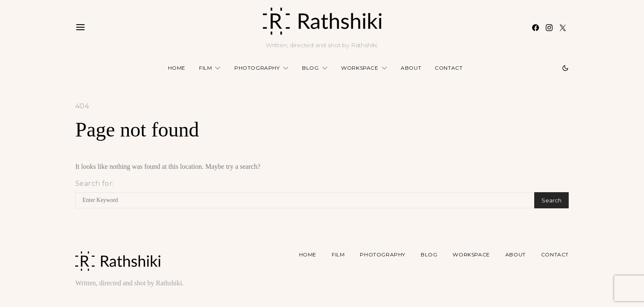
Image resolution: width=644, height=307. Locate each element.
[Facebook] (536, 28)
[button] (565, 68)
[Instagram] (549, 28)
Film (205, 68)
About (411, 68)
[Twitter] (563, 28)
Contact (449, 68)
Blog (310, 68)
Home (177, 68)
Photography (257, 68)
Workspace (360, 68)
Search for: (94, 183)
